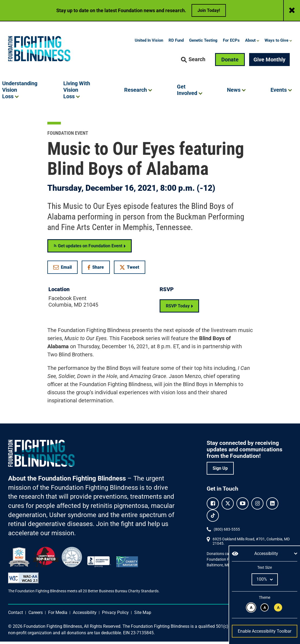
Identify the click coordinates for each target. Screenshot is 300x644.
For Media (58, 615)
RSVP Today (178, 308)
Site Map (143, 615)
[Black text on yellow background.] (278, 607)
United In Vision (149, 43)
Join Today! (209, 10)
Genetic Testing (203, 43)
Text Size (264, 567)
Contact (16, 615)
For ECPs (231, 43)
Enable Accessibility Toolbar (265, 631)
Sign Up (220, 470)
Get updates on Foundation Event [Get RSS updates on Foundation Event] (88, 248)
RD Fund (176, 43)
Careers (36, 615)
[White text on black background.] (265, 607)
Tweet (130, 269)
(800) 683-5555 (227, 531)
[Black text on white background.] (251, 607)
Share (99, 270)
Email (62, 269)
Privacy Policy (115, 615)
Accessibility (85, 615)
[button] (193, 62)
